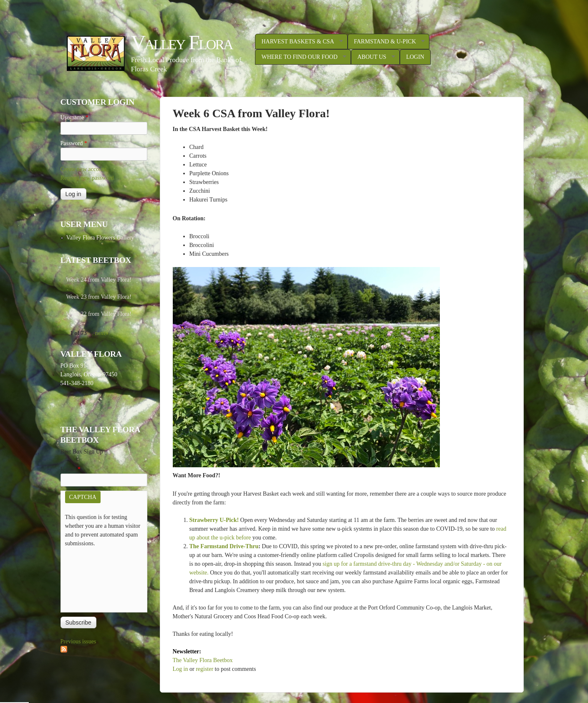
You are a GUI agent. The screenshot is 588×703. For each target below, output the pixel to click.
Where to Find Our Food (300, 57)
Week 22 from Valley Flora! (99, 314)
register (204, 669)
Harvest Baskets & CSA (299, 42)
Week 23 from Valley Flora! (99, 297)
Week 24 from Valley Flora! (99, 280)
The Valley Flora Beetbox (203, 660)
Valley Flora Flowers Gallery (100, 238)
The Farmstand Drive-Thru (224, 546)
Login (415, 57)
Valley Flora (182, 42)
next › (102, 333)
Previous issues (78, 641)
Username (74, 117)
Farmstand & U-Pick (386, 42)
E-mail (71, 469)
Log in (180, 669)
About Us (373, 57)
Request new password (87, 178)
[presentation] (99, 578)
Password (74, 143)
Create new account (83, 169)
